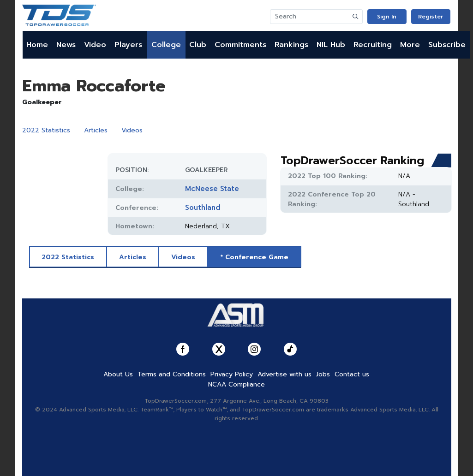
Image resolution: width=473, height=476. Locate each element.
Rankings (291, 45)
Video (95, 45)
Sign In (387, 17)
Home (37, 45)
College (166, 45)
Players (128, 45)
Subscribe (447, 45)
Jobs (323, 374)
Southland (203, 208)
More (410, 45)
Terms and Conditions (172, 374)
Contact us (352, 374)
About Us (118, 374)
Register (431, 17)
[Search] (310, 17)
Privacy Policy (232, 374)
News (66, 45)
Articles (96, 130)
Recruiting (373, 45)
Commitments (240, 45)
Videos (132, 130)
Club (198, 45)
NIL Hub (331, 45)
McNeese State (212, 189)
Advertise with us (284, 374)
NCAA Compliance (236, 384)
